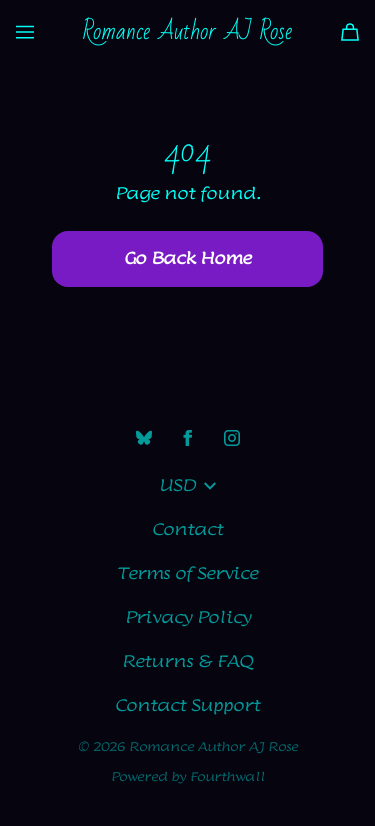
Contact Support (187, 706)
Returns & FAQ (187, 662)
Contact (187, 530)
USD (187, 486)
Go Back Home (187, 259)
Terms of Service (187, 574)
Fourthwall (227, 777)
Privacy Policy (188, 618)
